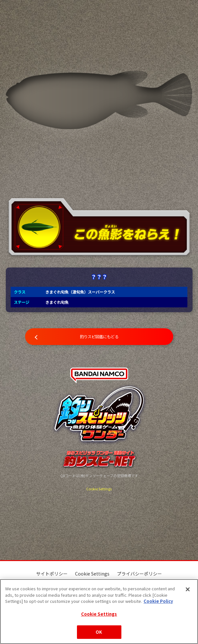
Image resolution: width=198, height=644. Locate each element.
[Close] (188, 589)
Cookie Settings (99, 489)
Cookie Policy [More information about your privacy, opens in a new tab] (158, 601)
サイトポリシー (52, 574)
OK (99, 632)
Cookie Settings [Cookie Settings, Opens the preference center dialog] (99, 614)
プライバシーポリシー (139, 574)
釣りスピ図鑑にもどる (99, 337)
